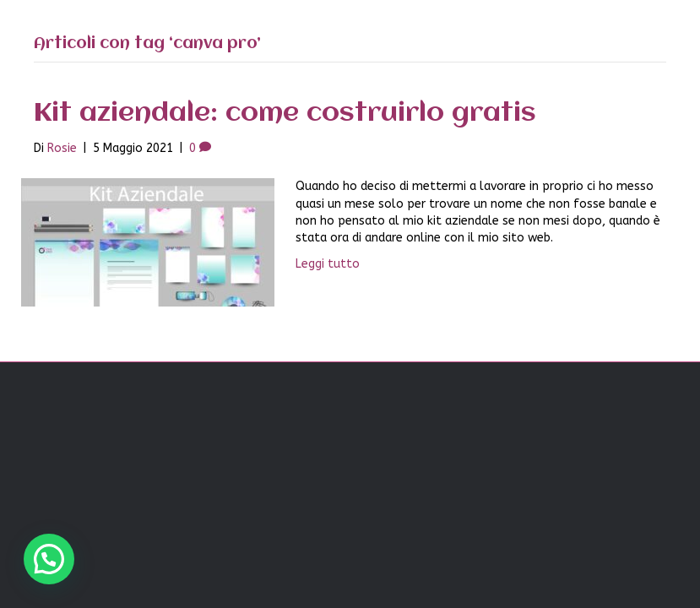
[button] (49, 559)
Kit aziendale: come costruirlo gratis (285, 114)
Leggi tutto (328, 264)
